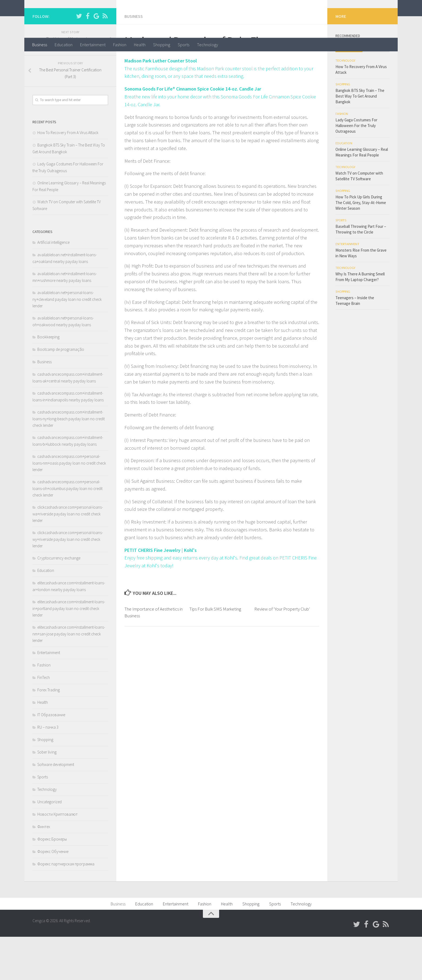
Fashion (120, 45)
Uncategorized (50, 845)
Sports (184, 45)
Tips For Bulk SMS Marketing (215, 652)
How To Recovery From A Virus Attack (68, 176)
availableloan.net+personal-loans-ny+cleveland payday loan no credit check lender (67, 342)
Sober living (47, 795)
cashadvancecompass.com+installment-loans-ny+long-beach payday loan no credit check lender (69, 462)
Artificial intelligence (53, 286)
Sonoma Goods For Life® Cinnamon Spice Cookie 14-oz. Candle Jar (193, 132)
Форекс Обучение (53, 895)
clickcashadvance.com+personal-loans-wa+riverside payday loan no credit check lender (68, 557)
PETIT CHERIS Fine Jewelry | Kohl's (161, 593)
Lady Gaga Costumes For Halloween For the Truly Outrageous (356, 169)
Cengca (50, 19)
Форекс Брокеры (52, 882)
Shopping (162, 45)
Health (140, 45)
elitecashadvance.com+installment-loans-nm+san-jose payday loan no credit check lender (69, 677)
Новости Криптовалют (57, 857)
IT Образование (51, 758)
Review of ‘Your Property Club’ (282, 652)
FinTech (44, 721)
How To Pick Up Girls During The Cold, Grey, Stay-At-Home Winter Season (361, 246)
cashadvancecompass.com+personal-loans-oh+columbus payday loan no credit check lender (67, 532)
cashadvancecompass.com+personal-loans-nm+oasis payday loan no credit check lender (69, 506)
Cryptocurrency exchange (59, 601)
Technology (207, 45)
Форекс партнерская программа (66, 907)
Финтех (44, 870)
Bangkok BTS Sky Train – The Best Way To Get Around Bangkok (360, 139)
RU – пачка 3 (48, 770)
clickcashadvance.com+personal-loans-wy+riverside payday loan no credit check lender (68, 582)
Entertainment (93, 45)
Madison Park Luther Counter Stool (161, 104)
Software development (56, 808)
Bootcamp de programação (61, 393)
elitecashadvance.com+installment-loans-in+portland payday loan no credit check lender (69, 652)
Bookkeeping (48, 380)
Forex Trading (49, 733)
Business (40, 45)
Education (64, 45)
